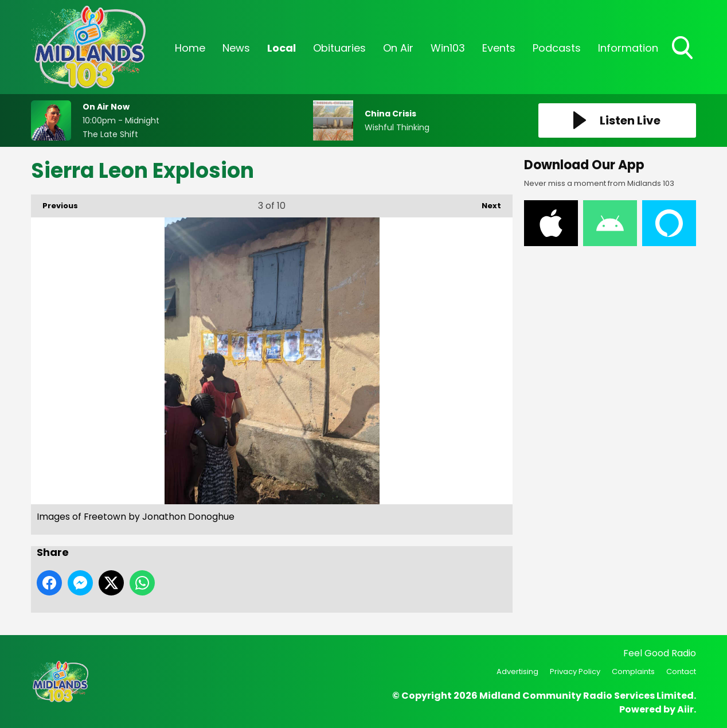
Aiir (685, 709)
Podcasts (557, 48)
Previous (54, 203)
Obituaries (339, 48)
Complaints (633, 671)
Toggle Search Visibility (683, 49)
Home (190, 48)
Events (499, 48)
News (236, 48)
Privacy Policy (575, 671)
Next (486, 203)
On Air (398, 48)
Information (628, 48)
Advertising (517, 671)
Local (282, 48)
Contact (681, 671)
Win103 (448, 48)
